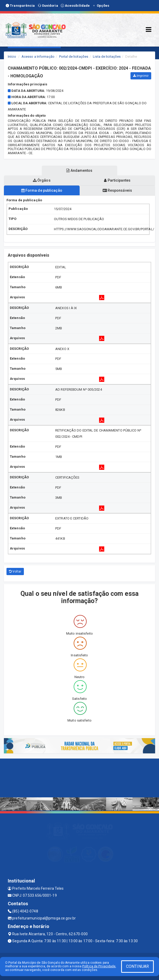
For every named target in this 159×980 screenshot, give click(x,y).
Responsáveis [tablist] (117, 190)
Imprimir (141, 76)
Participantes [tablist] (117, 180)
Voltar (15, 571)
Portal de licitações (74, 57)
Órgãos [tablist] (42, 180)
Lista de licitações (107, 57)
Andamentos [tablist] (79, 170)
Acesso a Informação (38, 57)
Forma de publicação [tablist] (42, 190)
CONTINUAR (137, 966)
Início (12, 57)
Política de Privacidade (99, 966)
